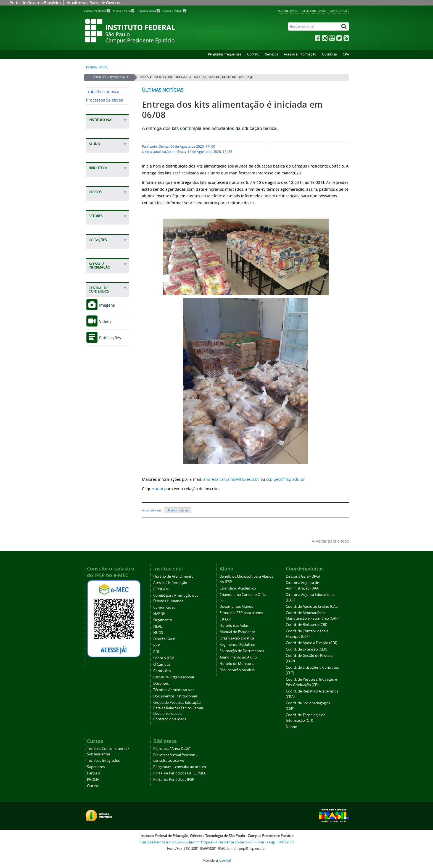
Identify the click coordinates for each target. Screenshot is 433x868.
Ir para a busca (149, 11)
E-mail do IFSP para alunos (241, 613)
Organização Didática (237, 638)
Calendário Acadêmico (238, 588)
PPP (157, 645)
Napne (291, 727)
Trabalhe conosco (103, 91)
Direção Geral (164, 639)
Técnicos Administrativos (174, 690)
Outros (93, 786)
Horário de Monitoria (237, 664)
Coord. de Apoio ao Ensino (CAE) (312, 606)
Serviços (272, 54)
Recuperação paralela (237, 670)
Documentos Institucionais (175, 696)
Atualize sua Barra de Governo (94, 3)
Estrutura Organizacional (174, 677)
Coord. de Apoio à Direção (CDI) (311, 643)
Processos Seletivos (104, 100)
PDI (156, 652)
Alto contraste (314, 11)
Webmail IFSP (163, 77)
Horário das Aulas (234, 626)
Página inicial (97, 67)
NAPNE (159, 614)
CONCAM (161, 589)
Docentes (161, 683)
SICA (241, 77)
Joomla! (225, 860)
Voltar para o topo (330, 541)
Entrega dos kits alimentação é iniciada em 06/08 (233, 110)
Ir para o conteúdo (97, 11)
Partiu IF (94, 773)
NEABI (158, 626)
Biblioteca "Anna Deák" (172, 749)
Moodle (146, 77)
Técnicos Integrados (103, 761)
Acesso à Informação (300, 54)
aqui (159, 489)
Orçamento (163, 620)
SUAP (197, 77)
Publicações (103, 338)
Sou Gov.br (211, 77)
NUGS (158, 633)
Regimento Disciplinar (237, 645)
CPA (346, 54)
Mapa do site (340, 11)
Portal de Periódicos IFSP (174, 780)
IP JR (250, 77)
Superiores (96, 767)
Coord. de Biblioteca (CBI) (307, 625)
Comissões (162, 671)
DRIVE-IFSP (229, 77)
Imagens (100, 305)
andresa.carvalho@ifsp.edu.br (231, 479)
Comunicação (164, 607)
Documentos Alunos (236, 606)
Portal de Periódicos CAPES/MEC (180, 773)
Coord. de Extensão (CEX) (307, 649)
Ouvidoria (329, 54)
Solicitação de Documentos (242, 651)
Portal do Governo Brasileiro (35, 3)
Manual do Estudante (237, 632)
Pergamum (183, 77)
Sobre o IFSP (164, 658)
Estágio (225, 619)
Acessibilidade (288, 11)
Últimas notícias (163, 90)
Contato (253, 54)
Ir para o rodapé (174, 11)
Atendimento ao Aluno (238, 657)
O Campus (162, 664)
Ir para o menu (124, 11)
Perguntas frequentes (225, 54)
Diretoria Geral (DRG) (303, 576)
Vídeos (99, 321)
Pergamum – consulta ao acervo (180, 767)
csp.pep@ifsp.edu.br (286, 479)
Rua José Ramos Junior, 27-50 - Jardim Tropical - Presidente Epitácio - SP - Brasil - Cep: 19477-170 (216, 842)
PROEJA (93, 780)
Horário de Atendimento (173, 576)
